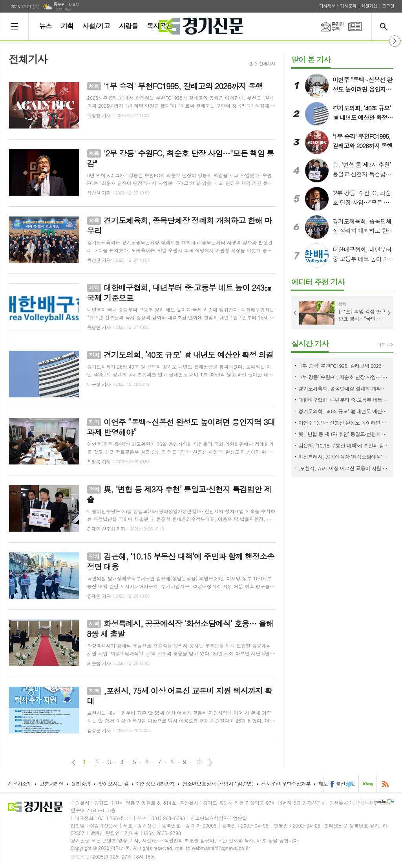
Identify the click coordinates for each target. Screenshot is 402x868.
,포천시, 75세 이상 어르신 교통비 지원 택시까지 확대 (344, 468)
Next (389, 313)
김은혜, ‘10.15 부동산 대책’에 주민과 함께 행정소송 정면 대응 (344, 445)
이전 (74, 762)
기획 (67, 26)
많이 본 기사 (311, 59)
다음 (211, 762)
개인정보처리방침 (155, 784)
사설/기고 (96, 26)
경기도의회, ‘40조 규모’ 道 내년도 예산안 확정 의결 (344, 411)
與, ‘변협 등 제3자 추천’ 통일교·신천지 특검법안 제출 (344, 434)
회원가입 (369, 6)
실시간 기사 (310, 343)
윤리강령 (81, 784)
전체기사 (267, 63)
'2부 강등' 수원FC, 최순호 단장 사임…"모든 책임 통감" (344, 377)
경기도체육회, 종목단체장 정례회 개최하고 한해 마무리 (344, 388)
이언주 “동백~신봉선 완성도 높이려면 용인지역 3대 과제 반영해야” (344, 423)
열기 (395, 41)
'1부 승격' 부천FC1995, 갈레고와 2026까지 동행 (344, 366)
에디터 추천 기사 (318, 282)
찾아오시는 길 (113, 784)
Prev (295, 313)
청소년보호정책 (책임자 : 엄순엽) (218, 784)
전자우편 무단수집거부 (286, 784)
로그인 (388, 6)
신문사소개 (20, 784)
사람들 (128, 26)
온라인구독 (327, 27)
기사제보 (327, 6)
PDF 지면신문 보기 (355, 27)
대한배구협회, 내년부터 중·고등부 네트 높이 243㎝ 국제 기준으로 (344, 400)
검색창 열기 (385, 27)
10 (199, 762)
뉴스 (46, 26)
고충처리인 (52, 784)
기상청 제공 (62, 9)
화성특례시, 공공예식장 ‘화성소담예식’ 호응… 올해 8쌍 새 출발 (344, 457)
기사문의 (348, 6)
